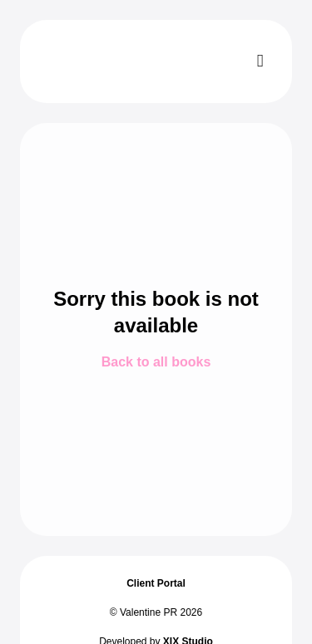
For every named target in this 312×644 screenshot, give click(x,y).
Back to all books (156, 362)
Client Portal (156, 583)
